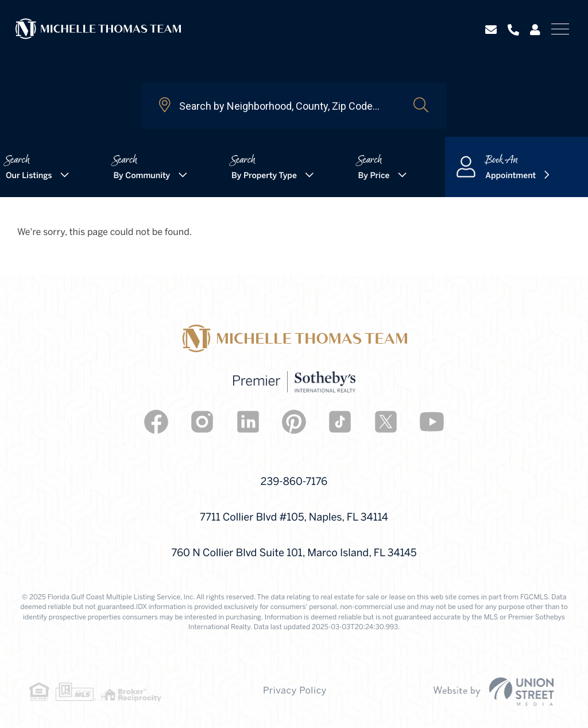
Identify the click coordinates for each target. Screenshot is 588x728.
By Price (374, 176)
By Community (142, 176)
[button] (421, 106)
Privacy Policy (295, 692)
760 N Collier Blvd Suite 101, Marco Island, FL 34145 (294, 554)
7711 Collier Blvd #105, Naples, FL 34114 (294, 518)
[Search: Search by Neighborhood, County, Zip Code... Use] (277, 106)
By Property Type (264, 176)
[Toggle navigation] (560, 29)
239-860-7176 (294, 482)
